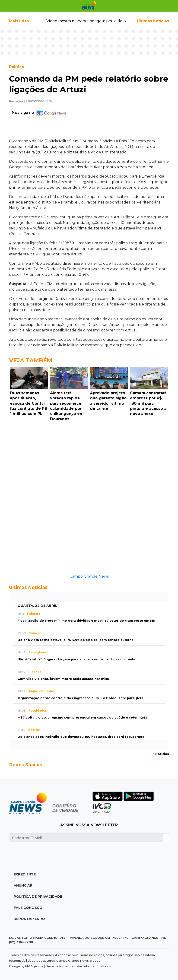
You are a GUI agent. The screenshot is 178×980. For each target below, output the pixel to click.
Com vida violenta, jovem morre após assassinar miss (63, 679)
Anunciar (23, 885)
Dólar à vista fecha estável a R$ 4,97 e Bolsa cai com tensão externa (76, 640)
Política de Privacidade (38, 897)
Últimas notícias (153, 21)
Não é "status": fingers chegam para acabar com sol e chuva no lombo (77, 659)
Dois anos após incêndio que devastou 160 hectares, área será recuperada (81, 737)
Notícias (161, 754)
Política (16, 67)
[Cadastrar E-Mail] (86, 838)
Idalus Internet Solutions (92, 966)
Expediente (25, 874)
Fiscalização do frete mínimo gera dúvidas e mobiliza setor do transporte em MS (86, 621)
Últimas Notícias (28, 587)
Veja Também (31, 360)
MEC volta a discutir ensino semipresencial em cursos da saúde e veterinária (82, 717)
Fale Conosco (28, 908)
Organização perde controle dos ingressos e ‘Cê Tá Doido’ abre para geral (81, 698)
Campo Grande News (89, 576)
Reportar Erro (29, 919)
